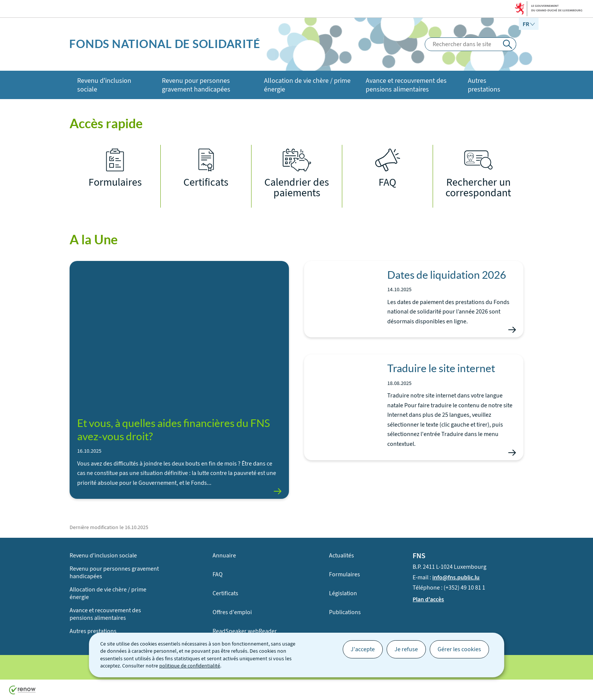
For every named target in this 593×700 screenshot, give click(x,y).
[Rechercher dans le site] (507, 44)
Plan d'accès (428, 599)
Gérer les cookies (459, 649)
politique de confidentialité (190, 666)
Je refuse (406, 649)
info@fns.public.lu (456, 577)
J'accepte (363, 649)
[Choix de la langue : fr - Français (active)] (529, 24)
